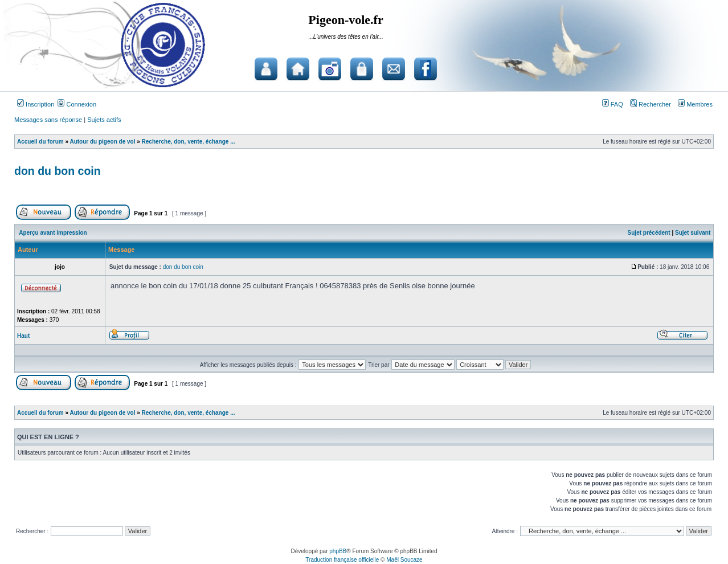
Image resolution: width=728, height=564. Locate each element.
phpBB (338, 551)
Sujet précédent (649, 233)
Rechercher (651, 104)
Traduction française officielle (342, 560)
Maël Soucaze (404, 560)
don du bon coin (58, 171)
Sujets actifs (104, 120)
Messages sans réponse (48, 120)
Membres (695, 104)
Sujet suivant (693, 233)
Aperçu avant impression (53, 233)
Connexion (77, 104)
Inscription (36, 104)
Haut (23, 336)
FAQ (613, 104)
